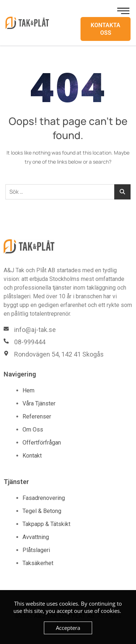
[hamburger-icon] (123, 11)
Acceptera (68, 628)
